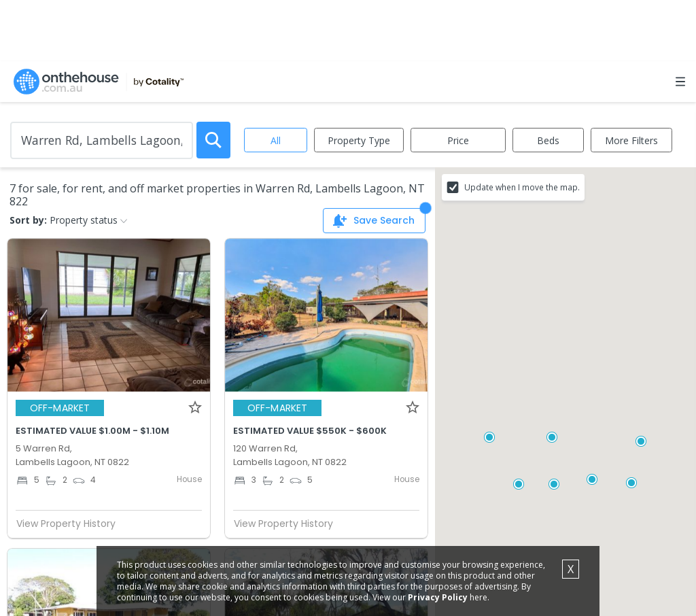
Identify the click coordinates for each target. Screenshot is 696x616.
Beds (548, 140)
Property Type (359, 140)
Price (458, 140)
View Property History (71, 524)
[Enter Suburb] (102, 140)
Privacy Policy (438, 597)
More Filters (631, 140)
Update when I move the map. (522, 187)
